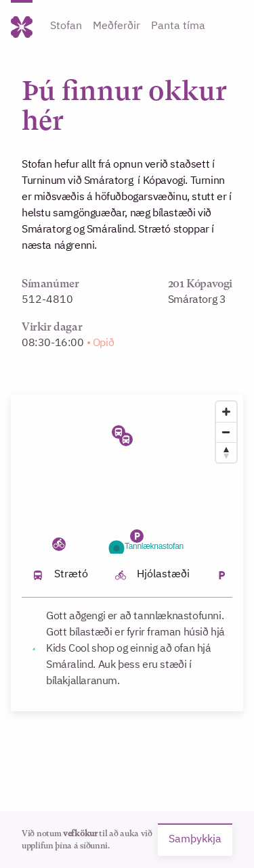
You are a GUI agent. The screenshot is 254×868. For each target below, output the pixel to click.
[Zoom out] (226, 432)
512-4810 (47, 300)
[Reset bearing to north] (226, 452)
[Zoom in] (226, 412)
